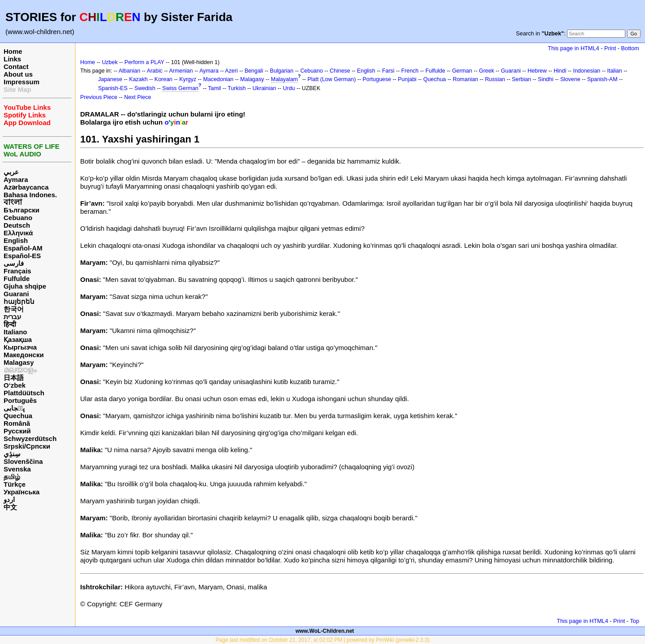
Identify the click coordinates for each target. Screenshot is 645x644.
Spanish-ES (113, 88)
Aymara (16, 179)
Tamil (214, 88)
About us (18, 74)
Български (21, 210)
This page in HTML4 (574, 48)
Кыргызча (20, 347)
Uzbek (110, 62)
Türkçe (15, 484)
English (16, 240)
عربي (11, 172)
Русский (17, 431)
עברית (12, 317)
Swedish (145, 88)
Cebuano (18, 218)
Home (13, 51)
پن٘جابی (14, 408)
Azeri (231, 71)
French (410, 71)
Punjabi (407, 79)
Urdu (289, 88)
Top (634, 621)
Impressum (21, 82)
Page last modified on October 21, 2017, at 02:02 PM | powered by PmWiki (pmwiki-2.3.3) (322, 640)
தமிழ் (12, 477)
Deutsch (17, 225)
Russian (495, 79)
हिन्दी (10, 324)
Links (12, 59)
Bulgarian (282, 71)
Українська (21, 492)
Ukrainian (264, 88)
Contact (16, 67)
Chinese (340, 71)
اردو (9, 499)
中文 (10, 507)
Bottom (630, 48)
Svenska (17, 469)
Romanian (466, 79)
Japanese (110, 79)
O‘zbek (15, 385)
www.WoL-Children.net (325, 631)
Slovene (570, 79)
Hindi (560, 71)
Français (17, 271)
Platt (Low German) (331, 79)
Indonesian (587, 71)
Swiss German (180, 88)
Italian (614, 71)
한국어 (14, 309)
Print (610, 48)
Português (20, 400)
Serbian (522, 79)
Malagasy (19, 362)
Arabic (155, 71)
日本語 (14, 378)
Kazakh (138, 79)
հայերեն (19, 301)
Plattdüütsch (24, 393)
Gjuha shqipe (25, 286)
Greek (486, 71)
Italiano (15, 332)
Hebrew (537, 71)
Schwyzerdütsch (30, 439)
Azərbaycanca (26, 187)
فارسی (14, 263)
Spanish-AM (602, 79)
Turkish (236, 88)
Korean (163, 79)
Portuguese (377, 79)
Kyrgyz (188, 79)
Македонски (24, 355)
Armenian (181, 71)
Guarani (16, 294)
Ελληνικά (18, 233)
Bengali (254, 71)
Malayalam (284, 79)
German (462, 71)
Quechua (18, 416)
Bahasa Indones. (30, 195)
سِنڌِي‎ (12, 454)
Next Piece (138, 97)
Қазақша (18, 339)
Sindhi (546, 79)
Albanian (129, 71)
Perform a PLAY (144, 62)
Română (17, 423)
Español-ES (22, 256)
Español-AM (23, 248)
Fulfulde (17, 279)
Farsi (388, 71)
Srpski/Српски (27, 446)
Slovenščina (23, 461)
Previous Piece (99, 97)
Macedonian (218, 79)
